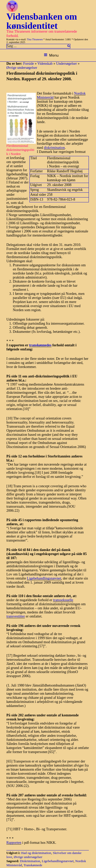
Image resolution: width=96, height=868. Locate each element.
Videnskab (45, 64)
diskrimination (55, 148)
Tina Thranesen (35, 39)
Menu (51, 55)
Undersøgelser (66, 64)
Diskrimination (30, 861)
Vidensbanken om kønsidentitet (42, 21)
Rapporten (14, 843)
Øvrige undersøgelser (22, 68)
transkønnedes (40, 345)
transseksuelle (63, 600)
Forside (28, 64)
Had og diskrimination (36, 853)
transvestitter (16, 616)
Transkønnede (33, 865)
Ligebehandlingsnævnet (44, 578)
